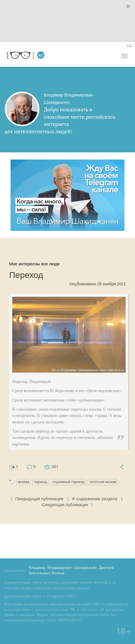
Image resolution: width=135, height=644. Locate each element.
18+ (130, 46)
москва (23, 482)
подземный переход (68, 482)
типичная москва (103, 482)
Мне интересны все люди (34, 264)
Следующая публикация (67, 505)
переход (41, 482)
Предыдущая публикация (37, 499)
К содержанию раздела (95, 499)
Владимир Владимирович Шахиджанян (63, 568)
